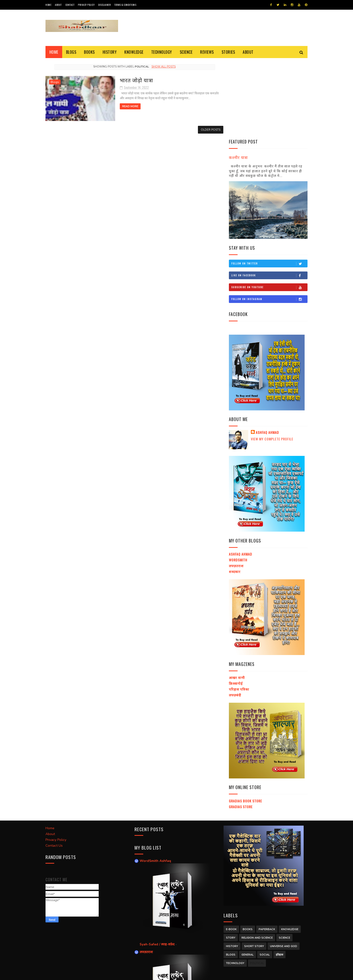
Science (186, 52)
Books (90, 52)
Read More (126, 106)
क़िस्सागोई (236, 607)
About (58, 5)
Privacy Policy (86, 5)
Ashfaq (103, 974)
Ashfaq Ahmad (267, 356)
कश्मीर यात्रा (238, 80)
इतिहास (279, 878)
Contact (70, 5)
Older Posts (207, 129)
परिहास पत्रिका (239, 612)
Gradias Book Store (245, 724)
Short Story (254, 870)
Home (48, 5)
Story (231, 861)
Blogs (71, 52)
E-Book (231, 853)
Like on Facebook (269, 199)
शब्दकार (235, 495)
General (248, 878)
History (110, 52)
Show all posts (162, 67)
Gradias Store (241, 730)
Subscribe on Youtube (269, 211)
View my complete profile (272, 362)
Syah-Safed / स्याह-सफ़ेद (158, 868)
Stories (228, 52)
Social (265, 878)
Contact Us (54, 769)
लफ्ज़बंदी (235, 618)
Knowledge (134, 52)
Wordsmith (238, 483)
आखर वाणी (237, 601)
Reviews (207, 52)
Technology (162, 52)
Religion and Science (257, 861)
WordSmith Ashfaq (155, 784)
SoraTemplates (68, 974)
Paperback (267, 853)
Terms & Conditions (125, 5)
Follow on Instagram (269, 222)
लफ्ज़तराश (236, 489)
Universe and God (284, 870)
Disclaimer (104, 5)
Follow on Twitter (269, 187)
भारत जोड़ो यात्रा (132, 80)
